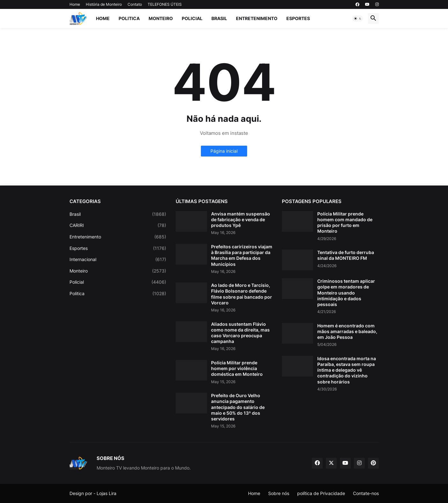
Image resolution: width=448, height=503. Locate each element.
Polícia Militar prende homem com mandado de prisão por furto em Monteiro (345, 222)
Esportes (298, 18)
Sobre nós (279, 493)
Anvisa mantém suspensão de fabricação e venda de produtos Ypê (241, 219)
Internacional (118, 259)
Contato (135, 4)
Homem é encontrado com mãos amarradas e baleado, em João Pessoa (347, 331)
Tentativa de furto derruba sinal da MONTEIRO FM (346, 255)
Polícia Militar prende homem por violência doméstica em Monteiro (237, 368)
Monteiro (161, 18)
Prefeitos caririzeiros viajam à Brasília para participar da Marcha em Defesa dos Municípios (242, 255)
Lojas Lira (106, 493)
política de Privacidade (321, 493)
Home (75, 4)
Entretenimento (257, 18)
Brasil (219, 18)
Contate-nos (366, 493)
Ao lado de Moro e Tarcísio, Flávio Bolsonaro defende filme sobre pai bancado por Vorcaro (242, 294)
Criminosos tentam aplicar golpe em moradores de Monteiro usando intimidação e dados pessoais (346, 293)
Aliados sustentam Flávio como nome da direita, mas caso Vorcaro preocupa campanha (240, 333)
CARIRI (118, 225)
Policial (192, 18)
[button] (358, 18)
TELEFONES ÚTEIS (165, 4)
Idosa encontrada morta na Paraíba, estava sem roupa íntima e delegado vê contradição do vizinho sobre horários (347, 370)
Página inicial (224, 151)
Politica (129, 18)
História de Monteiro (104, 4)
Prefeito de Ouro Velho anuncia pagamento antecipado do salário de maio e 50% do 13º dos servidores (238, 407)
